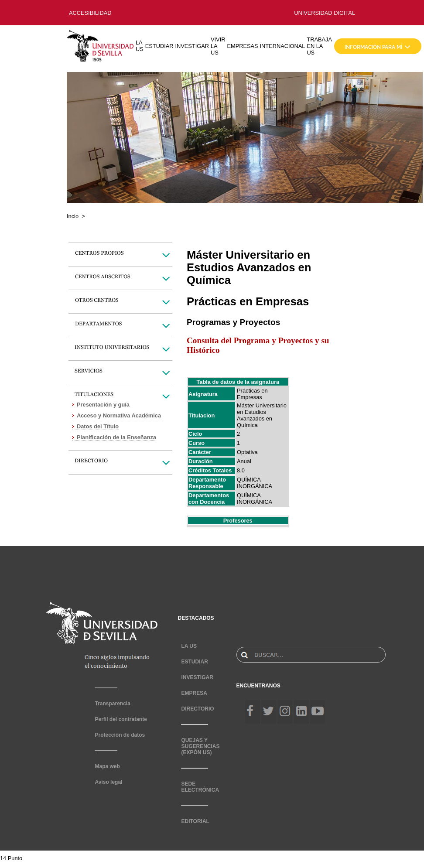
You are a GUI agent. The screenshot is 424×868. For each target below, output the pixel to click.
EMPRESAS (242, 46)
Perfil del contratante (121, 719)
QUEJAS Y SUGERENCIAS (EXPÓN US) (200, 746)
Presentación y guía (103, 405)
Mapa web (107, 766)
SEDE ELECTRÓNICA (200, 787)
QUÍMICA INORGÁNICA (255, 483)
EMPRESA (194, 693)
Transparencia (112, 704)
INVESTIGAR (192, 46)
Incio (73, 216)
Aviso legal (108, 782)
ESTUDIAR (159, 46)
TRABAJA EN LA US (319, 46)
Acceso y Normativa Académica (119, 415)
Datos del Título (98, 426)
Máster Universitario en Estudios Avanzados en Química (262, 415)
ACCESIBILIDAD (90, 13)
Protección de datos (120, 735)
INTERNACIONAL (283, 46)
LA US (140, 46)
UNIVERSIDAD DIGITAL (325, 13)
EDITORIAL (195, 821)
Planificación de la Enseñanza (116, 437)
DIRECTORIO (197, 709)
